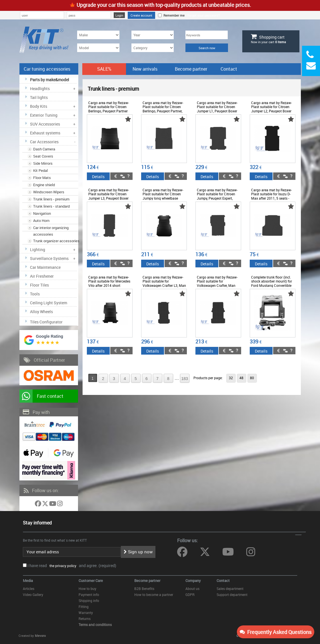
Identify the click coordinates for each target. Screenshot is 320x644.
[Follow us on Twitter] (46, 505)
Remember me (173, 15)
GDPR (190, 595)
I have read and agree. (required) (72, 566)
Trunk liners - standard (51, 206)
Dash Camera (44, 149)
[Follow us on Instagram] (60, 505)
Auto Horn (41, 220)
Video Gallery (33, 595)
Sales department (230, 589)
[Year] (153, 35)
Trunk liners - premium (51, 199)
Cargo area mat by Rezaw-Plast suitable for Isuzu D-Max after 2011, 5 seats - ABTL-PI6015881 (271, 196)
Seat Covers (43, 156)
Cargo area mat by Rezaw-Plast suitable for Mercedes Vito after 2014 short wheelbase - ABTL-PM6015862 (109, 285)
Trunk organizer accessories (56, 241)
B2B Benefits (144, 589)
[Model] (98, 48)
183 (185, 379)
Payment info (89, 595)
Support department (232, 595)
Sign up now (138, 552)
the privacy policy (62, 566)
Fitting (84, 607)
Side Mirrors (43, 163)
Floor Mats (42, 178)
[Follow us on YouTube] (53, 505)
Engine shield (44, 185)
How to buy (87, 589)
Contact (229, 69)
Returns (85, 619)
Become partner (191, 69)
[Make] (98, 35)
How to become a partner (154, 595)
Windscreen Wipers (49, 192)
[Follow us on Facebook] (38, 505)
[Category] (153, 48)
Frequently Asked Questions (276, 632)
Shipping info (89, 601)
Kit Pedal (40, 170)
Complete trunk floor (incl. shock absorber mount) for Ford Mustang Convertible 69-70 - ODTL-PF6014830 (272, 283)
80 (252, 378)
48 (241, 378)
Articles (29, 589)
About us (192, 589)
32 (231, 378)
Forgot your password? (204, 15)
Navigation (42, 213)
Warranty (86, 613)
